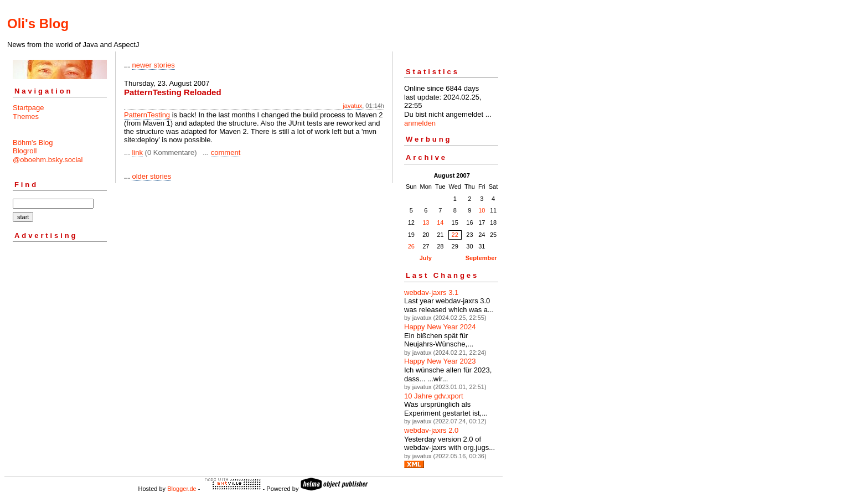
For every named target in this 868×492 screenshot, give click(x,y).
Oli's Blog (38, 24)
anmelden (420, 123)
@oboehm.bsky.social (48, 160)
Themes (26, 116)
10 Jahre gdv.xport (434, 396)
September (481, 258)
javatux (352, 106)
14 (440, 222)
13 (426, 222)
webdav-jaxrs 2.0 (431, 430)
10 (482, 210)
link (137, 152)
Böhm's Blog (33, 143)
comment (226, 152)
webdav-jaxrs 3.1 (431, 292)
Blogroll (25, 151)
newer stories (153, 65)
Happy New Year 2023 (440, 361)
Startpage (28, 108)
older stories (151, 176)
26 (411, 246)
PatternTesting (148, 115)
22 (455, 235)
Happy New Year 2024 (440, 327)
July (426, 258)
